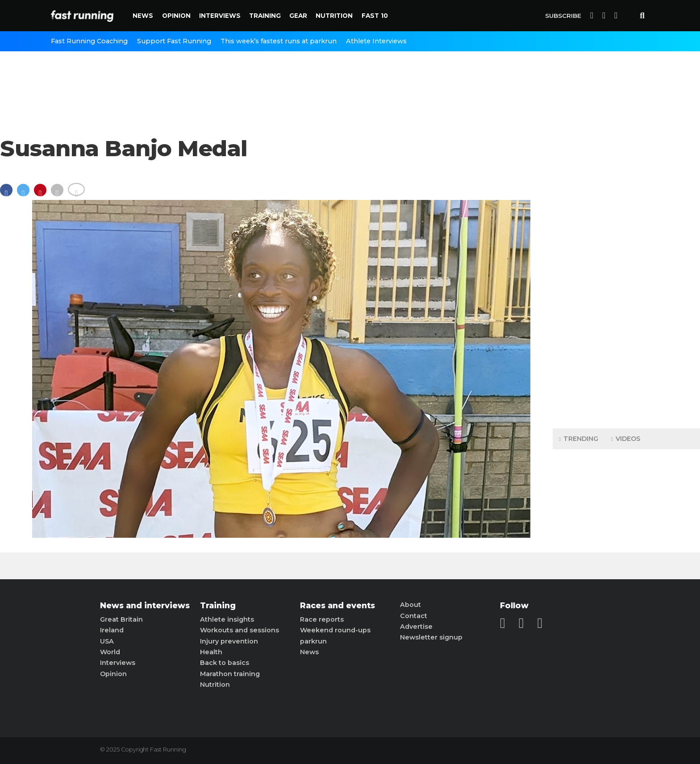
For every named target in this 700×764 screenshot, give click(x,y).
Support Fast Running (174, 41)
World (110, 652)
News (143, 16)
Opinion (176, 16)
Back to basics (225, 663)
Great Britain (121, 619)
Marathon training (230, 674)
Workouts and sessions (240, 630)
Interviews (220, 16)
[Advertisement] (626, 281)
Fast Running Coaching (89, 41)
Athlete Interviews (376, 41)
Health (211, 652)
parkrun (313, 641)
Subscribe (563, 16)
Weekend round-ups (335, 630)
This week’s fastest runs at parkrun (279, 41)
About (410, 605)
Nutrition (334, 16)
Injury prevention (229, 641)
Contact (414, 616)
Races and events (337, 606)
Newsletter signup (431, 637)
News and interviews (145, 606)
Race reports (322, 619)
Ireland (112, 630)
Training (265, 16)
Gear (298, 16)
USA (107, 641)
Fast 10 (375, 16)
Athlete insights (227, 619)
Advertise (416, 627)
